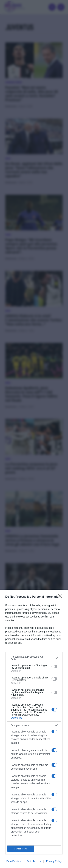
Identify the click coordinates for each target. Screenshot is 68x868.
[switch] (54, 667)
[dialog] (34, 729)
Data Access (34, 861)
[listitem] (34, 658)
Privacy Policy (54, 861)
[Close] (61, 597)
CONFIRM (21, 849)
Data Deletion (14, 861)
